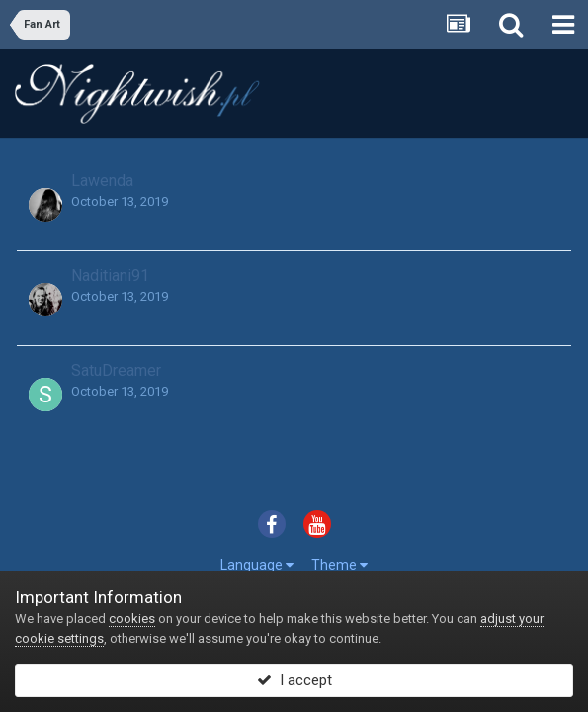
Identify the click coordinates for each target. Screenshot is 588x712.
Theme (339, 565)
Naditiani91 (110, 275)
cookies (132, 619)
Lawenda (102, 180)
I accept (294, 680)
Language (257, 565)
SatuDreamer (116, 370)
